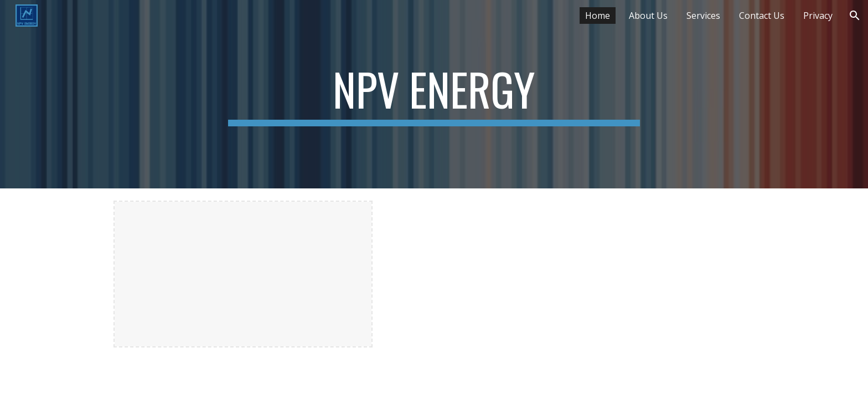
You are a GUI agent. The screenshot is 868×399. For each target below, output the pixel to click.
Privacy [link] (818, 16)
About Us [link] (648, 16)
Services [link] (703, 16)
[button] (855, 16)
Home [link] (598, 16)
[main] (434, 94)
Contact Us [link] (762, 16)
